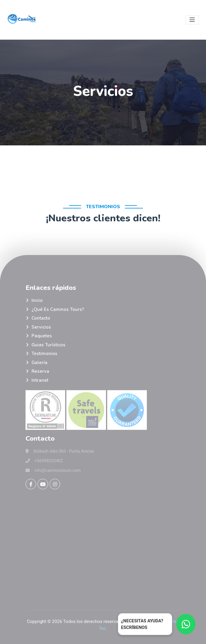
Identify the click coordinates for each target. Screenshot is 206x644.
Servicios (41, 327)
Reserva (40, 371)
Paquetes (42, 336)
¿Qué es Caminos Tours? (58, 309)
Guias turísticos (48, 345)
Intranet (40, 380)
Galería (39, 363)
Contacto (41, 318)
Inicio (37, 300)
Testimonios (44, 354)
